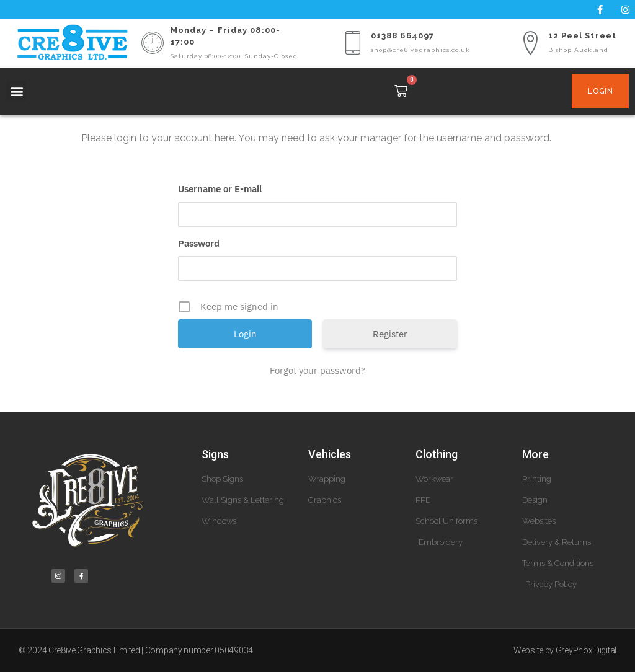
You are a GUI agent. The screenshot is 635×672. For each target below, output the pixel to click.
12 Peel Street (582, 36)
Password (199, 243)
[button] (16, 91)
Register (390, 334)
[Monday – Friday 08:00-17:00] (153, 43)
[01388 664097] (353, 43)
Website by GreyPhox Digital (565, 650)
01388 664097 (402, 36)
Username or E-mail (220, 189)
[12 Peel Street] (530, 43)
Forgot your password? (317, 370)
